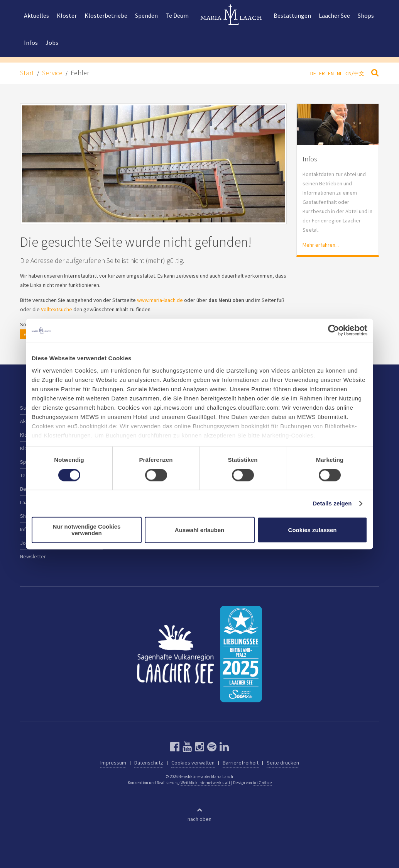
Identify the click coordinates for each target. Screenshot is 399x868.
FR (322, 73)
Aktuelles (36, 15)
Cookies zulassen (313, 530)
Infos (31, 42)
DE (313, 73)
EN (331, 73)
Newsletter (33, 556)
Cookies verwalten (193, 763)
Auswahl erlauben (199, 530)
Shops (366, 15)
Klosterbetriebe (106, 15)
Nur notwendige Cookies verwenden (87, 530)
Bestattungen (292, 15)
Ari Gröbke (262, 783)
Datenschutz (149, 763)
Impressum (113, 763)
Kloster (67, 15)
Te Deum (177, 15)
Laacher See (334, 15)
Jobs (52, 42)
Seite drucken (283, 763)
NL (340, 73)
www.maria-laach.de (160, 300)
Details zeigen (332, 503)
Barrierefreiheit (241, 763)
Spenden (146, 15)
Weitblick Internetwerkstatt (205, 783)
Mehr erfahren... (321, 245)
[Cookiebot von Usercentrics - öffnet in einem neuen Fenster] (334, 330)
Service (52, 73)
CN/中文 (355, 73)
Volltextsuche (57, 309)
